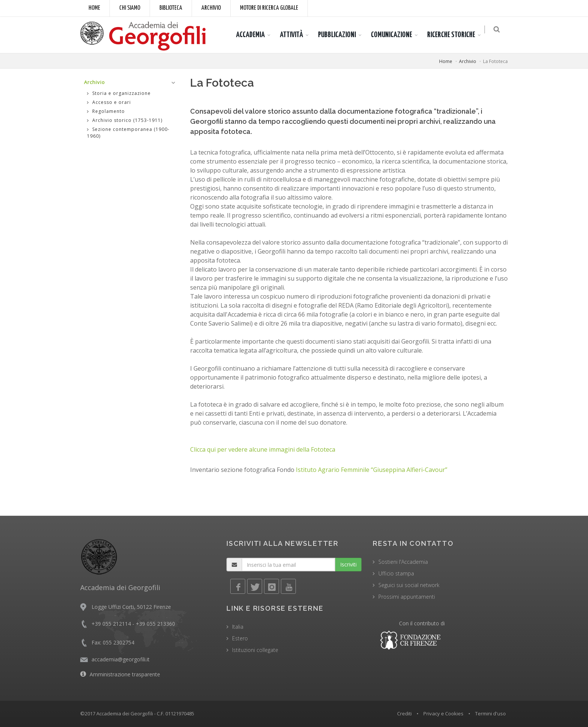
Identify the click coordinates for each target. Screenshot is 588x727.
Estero (240, 638)
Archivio (211, 8)
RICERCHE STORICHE (455, 35)
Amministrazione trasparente (125, 674)
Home (94, 8)
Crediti (404, 713)
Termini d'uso (490, 713)
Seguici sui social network (409, 585)
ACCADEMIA (254, 35)
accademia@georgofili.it (121, 659)
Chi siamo (130, 8)
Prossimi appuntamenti (407, 597)
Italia (238, 627)
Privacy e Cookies (443, 713)
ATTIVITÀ (295, 35)
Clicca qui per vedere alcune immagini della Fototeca (263, 449)
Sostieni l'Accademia (403, 562)
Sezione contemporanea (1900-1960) (128, 133)
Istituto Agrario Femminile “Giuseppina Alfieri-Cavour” (372, 470)
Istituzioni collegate (255, 650)
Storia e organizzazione (119, 93)
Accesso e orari (109, 102)
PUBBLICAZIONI (341, 35)
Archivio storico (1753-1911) (125, 120)
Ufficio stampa (396, 573)
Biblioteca (171, 8)
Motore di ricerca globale (269, 8)
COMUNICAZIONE (395, 35)
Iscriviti (348, 564)
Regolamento (106, 111)
